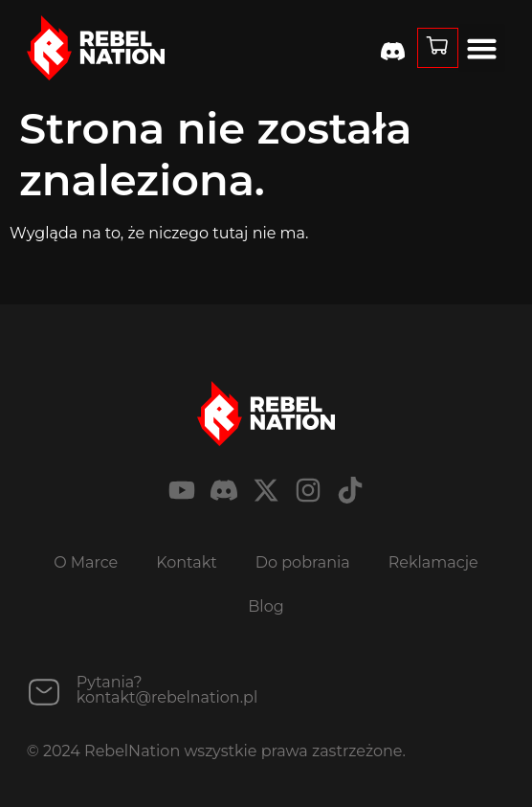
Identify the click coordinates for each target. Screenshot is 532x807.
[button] (482, 48)
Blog (266, 606)
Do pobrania (303, 562)
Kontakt (187, 562)
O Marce (86, 562)
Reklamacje (433, 562)
